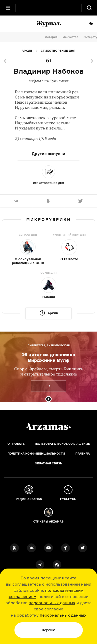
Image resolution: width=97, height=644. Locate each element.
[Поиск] (89, 8)
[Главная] (48, 426)
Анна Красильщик (55, 81)
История (51, 37)
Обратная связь (48, 463)
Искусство (71, 37)
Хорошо (48, 630)
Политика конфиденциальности (36, 454)
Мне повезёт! (91, 24)
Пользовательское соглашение (62, 444)
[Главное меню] (8, 8)
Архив (27, 51)
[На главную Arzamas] (48, 8)
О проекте (16, 444)
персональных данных (52, 603)
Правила (83, 454)
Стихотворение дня (58, 51)
